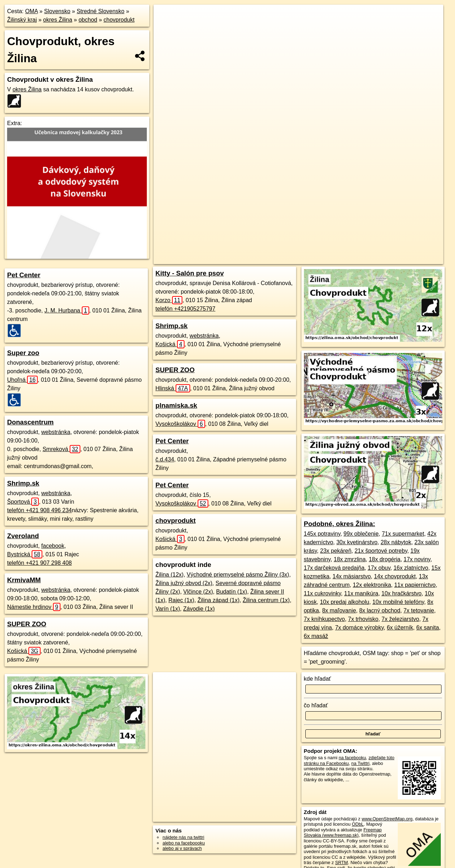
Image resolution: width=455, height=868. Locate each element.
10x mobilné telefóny (398, 602)
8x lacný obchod (380, 610)
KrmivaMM (24, 580)
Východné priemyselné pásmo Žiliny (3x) (238, 575)
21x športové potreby (381, 551)
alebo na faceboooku (184, 843)
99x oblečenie (361, 534)
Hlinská (173, 388)
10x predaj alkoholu (345, 602)
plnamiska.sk (176, 405)
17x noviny (417, 559)
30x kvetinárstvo (357, 542)
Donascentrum (30, 422)
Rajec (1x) (181, 600)
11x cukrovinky (323, 593)
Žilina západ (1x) (219, 600)
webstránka (56, 432)
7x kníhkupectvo (325, 619)
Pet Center (24, 275)
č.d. (165, 459)
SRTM (342, 862)
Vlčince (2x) (198, 592)
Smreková (61, 449)
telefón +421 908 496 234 (39, 510)
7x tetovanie (419, 610)
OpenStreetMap (295, 259)
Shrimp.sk (23, 483)
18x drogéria (384, 559)
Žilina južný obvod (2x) (184, 583)
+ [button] (166, 17)
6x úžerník (400, 628)
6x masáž (316, 636)
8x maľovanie (339, 610)
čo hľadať (316, 705)
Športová (23, 502)
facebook (53, 546)
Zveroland (23, 536)
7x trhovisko (363, 619)
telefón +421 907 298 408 (39, 563)
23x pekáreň (336, 551)
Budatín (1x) (232, 592)
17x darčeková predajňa (334, 568)
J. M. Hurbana (67, 310)
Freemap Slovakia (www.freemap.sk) (343, 832)
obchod (88, 20)
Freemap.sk (331, 259)
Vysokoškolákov (180, 424)
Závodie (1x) (199, 609)
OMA (32, 11)
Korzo (169, 300)
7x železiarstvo (400, 619)
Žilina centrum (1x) (266, 600)
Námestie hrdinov (34, 607)
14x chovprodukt (395, 576)
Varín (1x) (168, 609)
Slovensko (57, 11)
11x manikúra (361, 593)
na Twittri (360, 763)
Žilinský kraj (22, 20)
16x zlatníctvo (411, 568)
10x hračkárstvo (402, 593)
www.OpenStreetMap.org (387, 819)
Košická (24, 651)
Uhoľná (22, 380)
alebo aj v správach (182, 848)
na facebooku (352, 758)
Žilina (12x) (169, 575)
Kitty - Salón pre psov (189, 273)
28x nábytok (396, 542)
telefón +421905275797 (185, 309)
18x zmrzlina (350, 559)
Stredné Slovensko (101, 11)
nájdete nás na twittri (183, 837)
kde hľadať (318, 679)
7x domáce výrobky (360, 628)
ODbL (358, 824)
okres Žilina (58, 20)
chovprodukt (119, 20)
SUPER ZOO (27, 624)
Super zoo (23, 353)
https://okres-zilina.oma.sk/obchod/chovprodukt (398, 259)
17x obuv (379, 568)
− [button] (166, 28)
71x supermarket (403, 534)
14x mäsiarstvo (352, 576)
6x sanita (428, 628)
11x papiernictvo (415, 585)
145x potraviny (322, 534)
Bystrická (25, 554)
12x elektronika (372, 585)
